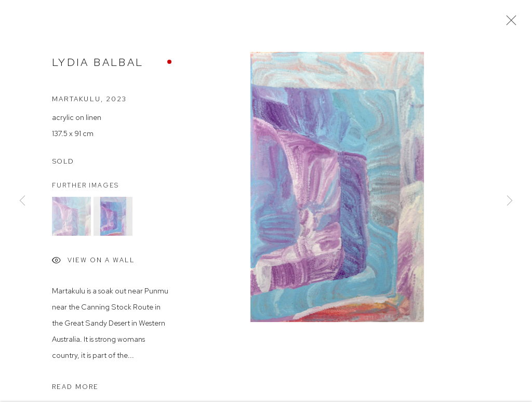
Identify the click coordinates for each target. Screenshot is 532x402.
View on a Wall (94, 263)
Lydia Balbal (98, 64)
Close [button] (509, 23)
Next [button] (510, 201)
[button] (71, 218)
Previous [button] (22, 201)
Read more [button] (75, 388)
